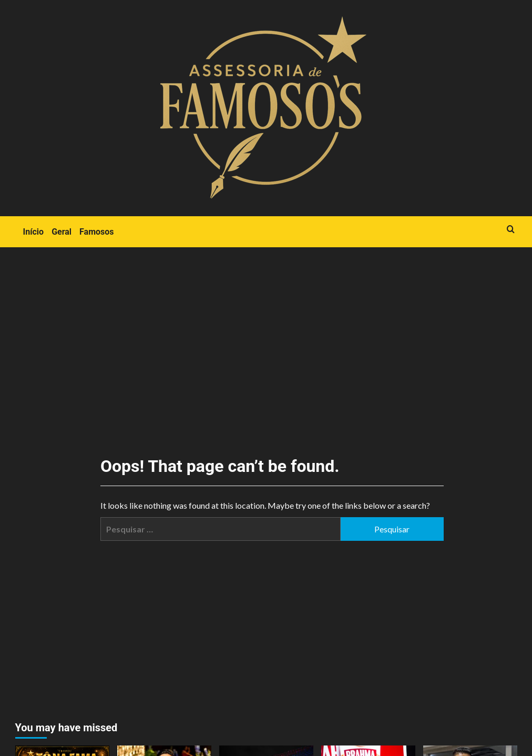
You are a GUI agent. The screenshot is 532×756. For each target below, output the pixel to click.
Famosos (96, 232)
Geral (62, 232)
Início (34, 232)
